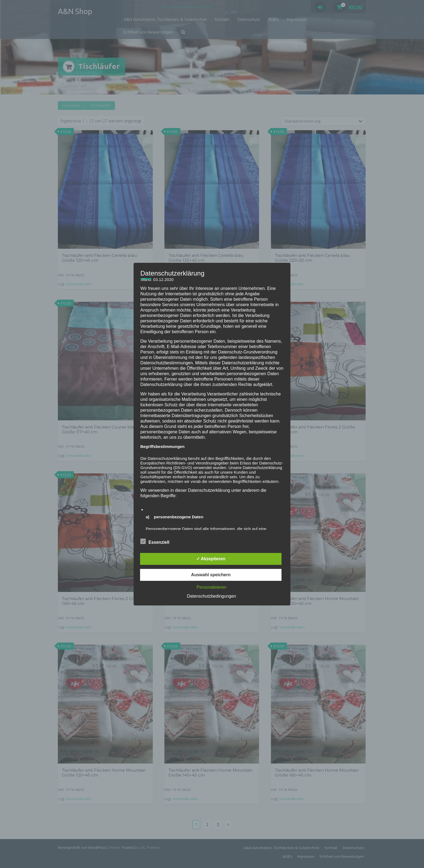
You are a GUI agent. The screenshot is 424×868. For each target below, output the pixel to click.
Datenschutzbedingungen (211, 596)
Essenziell (155, 541)
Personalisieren (211, 587)
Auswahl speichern (211, 575)
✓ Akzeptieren (211, 559)
